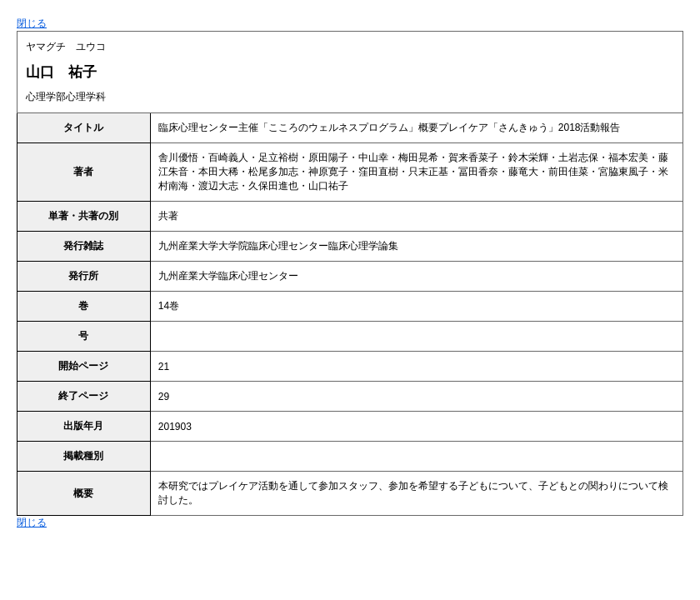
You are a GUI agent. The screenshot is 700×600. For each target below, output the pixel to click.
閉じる (32, 23)
